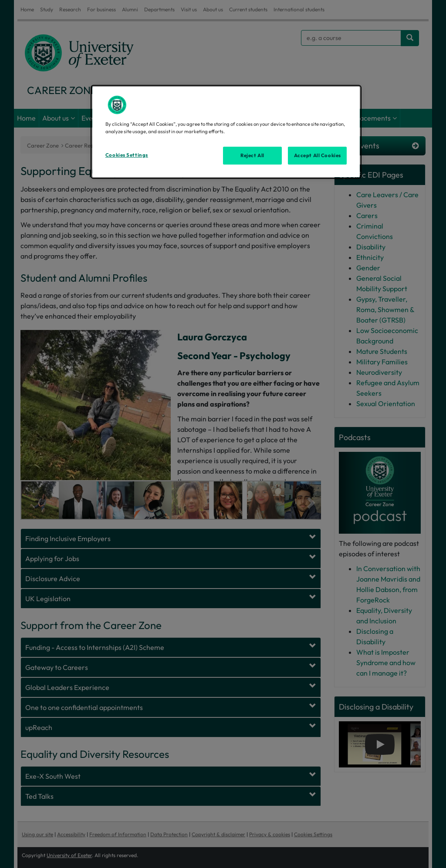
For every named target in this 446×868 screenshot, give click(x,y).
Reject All (252, 155)
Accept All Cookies (318, 155)
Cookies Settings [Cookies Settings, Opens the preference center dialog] (127, 155)
